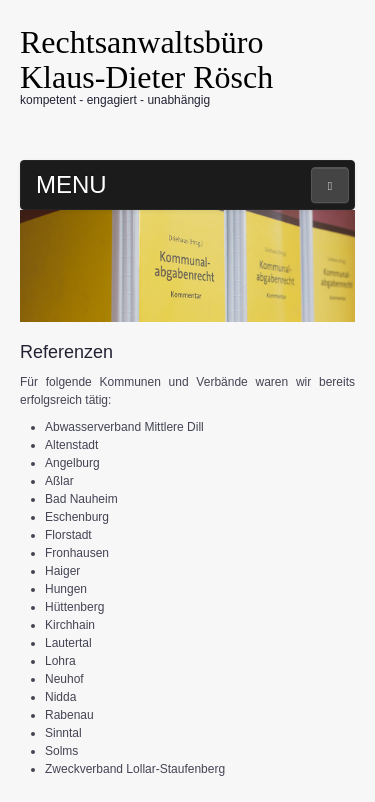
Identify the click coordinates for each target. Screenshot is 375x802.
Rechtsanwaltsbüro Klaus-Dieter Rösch (146, 59)
